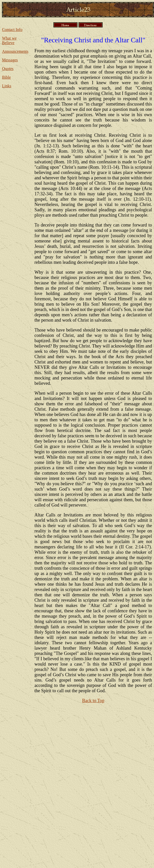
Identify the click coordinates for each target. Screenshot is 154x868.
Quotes (8, 69)
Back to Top (93, 701)
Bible (6, 77)
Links (7, 86)
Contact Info (12, 30)
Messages (10, 60)
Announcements (15, 51)
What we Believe (9, 40)
